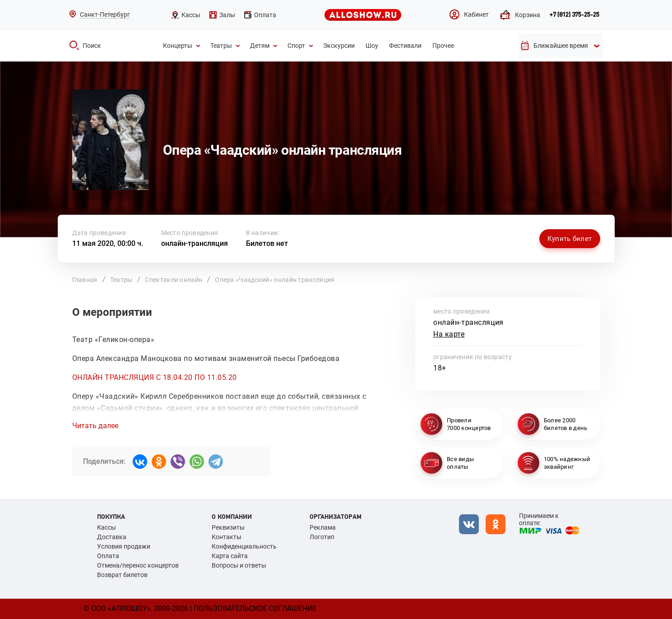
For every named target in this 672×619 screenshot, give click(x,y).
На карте (449, 334)
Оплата (108, 556)
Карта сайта (230, 556)
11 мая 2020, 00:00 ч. (108, 243)
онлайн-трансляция (195, 243)
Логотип (322, 537)
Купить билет (570, 239)
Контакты (227, 537)
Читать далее (95, 426)
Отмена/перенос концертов (138, 565)
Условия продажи (124, 546)
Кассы (107, 527)
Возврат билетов (122, 575)
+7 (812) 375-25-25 (574, 15)
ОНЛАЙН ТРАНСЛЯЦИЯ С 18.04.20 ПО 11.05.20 (155, 377)
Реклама (323, 527)
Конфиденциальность (244, 546)
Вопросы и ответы (239, 565)
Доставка (112, 537)
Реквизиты (228, 527)
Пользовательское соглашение (255, 608)
